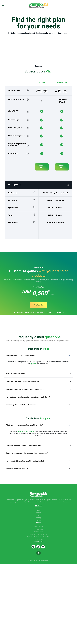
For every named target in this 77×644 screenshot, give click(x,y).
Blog (38, 515)
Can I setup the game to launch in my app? (22, 405)
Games (39, 513)
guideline (34, 364)
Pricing (39, 518)
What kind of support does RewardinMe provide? (24, 425)
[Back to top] (38, 553)
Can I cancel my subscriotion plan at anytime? (23, 381)
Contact (38, 520)
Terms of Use (39, 527)
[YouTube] (43, 547)
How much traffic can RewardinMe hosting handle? (25, 461)
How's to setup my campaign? (17, 374)
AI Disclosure (39, 539)
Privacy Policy (38, 529)
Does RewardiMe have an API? (17, 469)
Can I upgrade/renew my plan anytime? (20, 355)
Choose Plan (42, 167)
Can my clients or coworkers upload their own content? (27, 453)
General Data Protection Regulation (38, 537)
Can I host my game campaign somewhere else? (24, 445)
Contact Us (38, 305)
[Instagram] (38, 547)
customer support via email (26, 431)
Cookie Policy (39, 532)
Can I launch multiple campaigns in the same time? (25, 389)
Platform (39, 510)
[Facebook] (33, 547)
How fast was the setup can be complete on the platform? (28, 397)
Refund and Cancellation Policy (39, 534)
